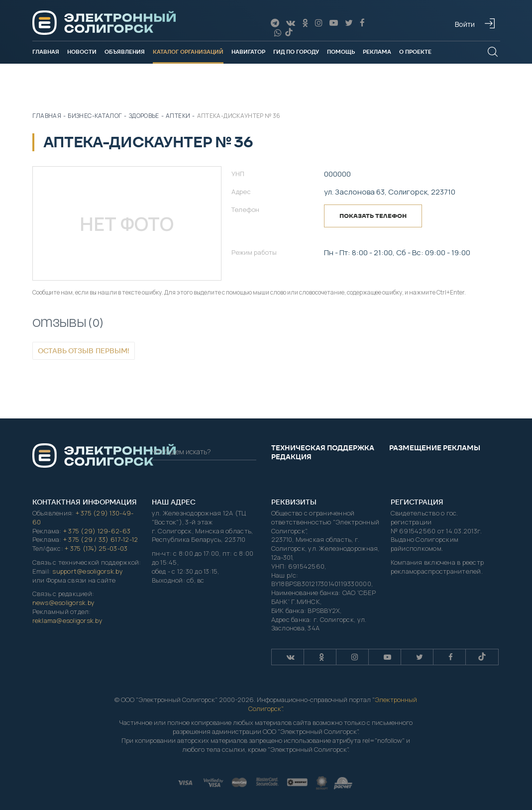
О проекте (415, 52)
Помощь (341, 52)
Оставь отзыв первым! (84, 351)
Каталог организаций (188, 52)
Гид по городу (296, 52)
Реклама (377, 52)
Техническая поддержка (323, 448)
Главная (46, 52)
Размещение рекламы (435, 448)
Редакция (291, 457)
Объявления (125, 52)
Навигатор (248, 52)
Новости (82, 52)
